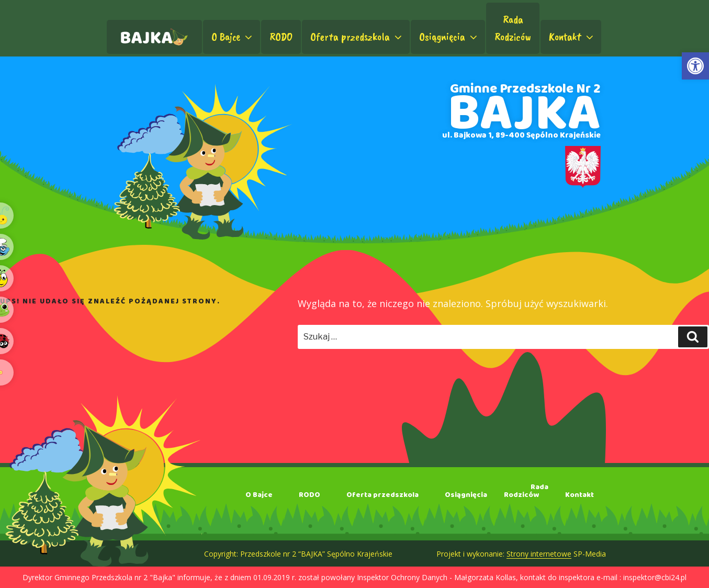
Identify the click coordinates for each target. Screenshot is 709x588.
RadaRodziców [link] (513, 28)
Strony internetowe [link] (539, 554)
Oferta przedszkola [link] (357, 37)
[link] (695, 66)
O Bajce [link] (233, 37)
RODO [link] (281, 37)
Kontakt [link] (572, 37)
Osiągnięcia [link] (449, 37)
